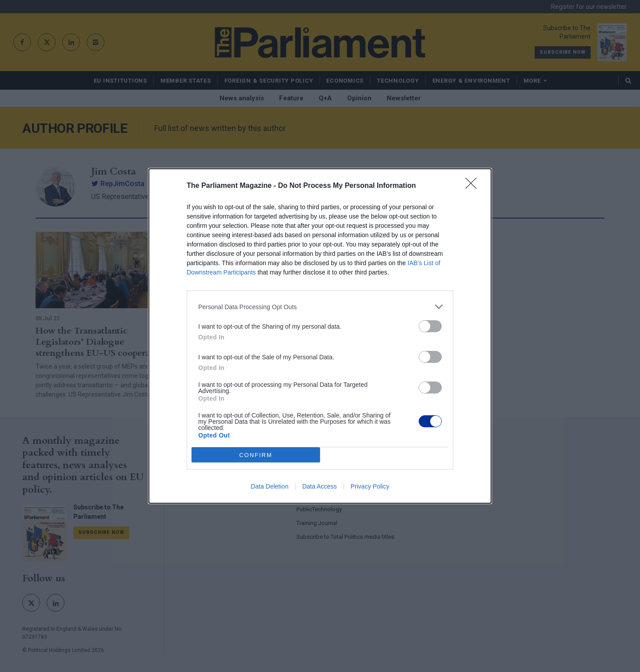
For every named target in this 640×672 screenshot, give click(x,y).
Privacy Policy (370, 486)
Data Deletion (270, 486)
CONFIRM (256, 455)
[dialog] (320, 336)
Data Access (320, 486)
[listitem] (320, 307)
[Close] (474, 186)
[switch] (430, 326)
